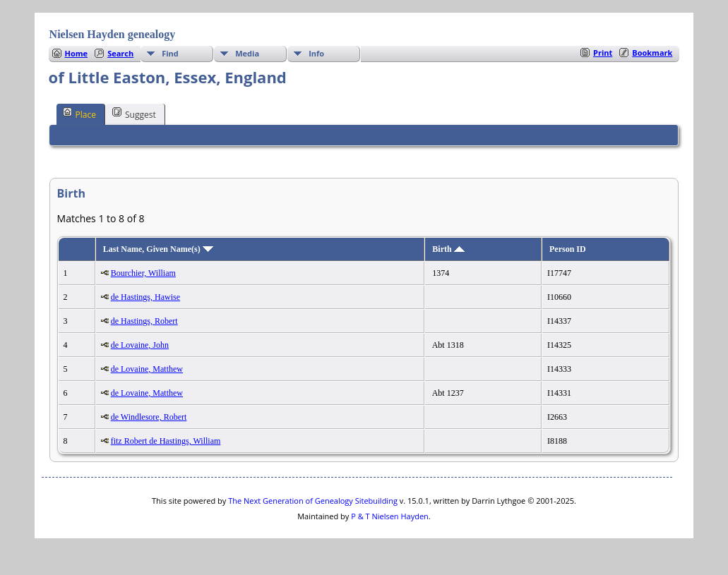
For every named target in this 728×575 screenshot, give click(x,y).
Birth (448, 249)
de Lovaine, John (140, 345)
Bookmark (652, 53)
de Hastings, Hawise (145, 297)
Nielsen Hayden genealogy (113, 34)
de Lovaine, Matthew (147, 369)
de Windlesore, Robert (149, 417)
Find (170, 53)
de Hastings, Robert (144, 321)
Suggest (134, 114)
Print (603, 53)
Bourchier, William (143, 273)
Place (79, 114)
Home (77, 53)
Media (247, 53)
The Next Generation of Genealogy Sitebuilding (313, 501)
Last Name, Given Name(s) (158, 249)
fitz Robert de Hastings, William (166, 441)
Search (120, 53)
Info (316, 53)
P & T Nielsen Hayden (390, 516)
